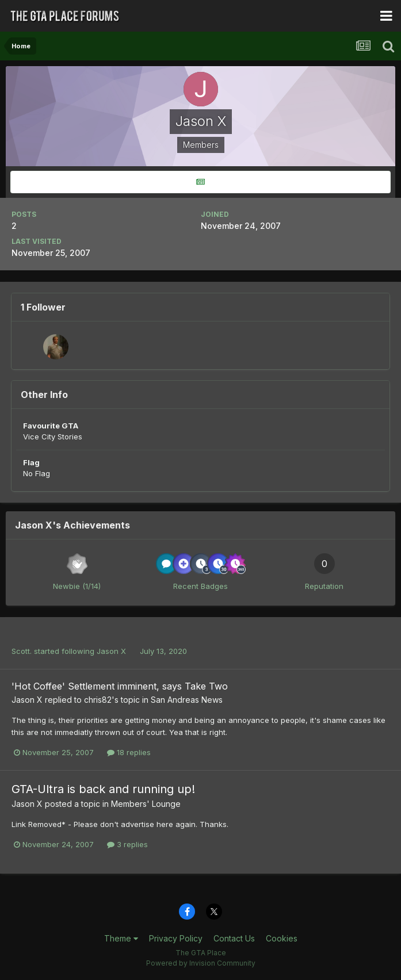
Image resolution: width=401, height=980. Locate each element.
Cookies (282, 938)
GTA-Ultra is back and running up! (103, 789)
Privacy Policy (176, 938)
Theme (121, 938)
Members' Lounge (146, 804)
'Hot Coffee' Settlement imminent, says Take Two (120, 686)
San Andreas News (187, 700)
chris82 (98, 700)
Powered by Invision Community (201, 963)
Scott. (22, 651)
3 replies (127, 844)
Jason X (111, 651)
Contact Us (234, 938)
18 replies (129, 752)
